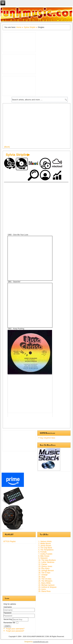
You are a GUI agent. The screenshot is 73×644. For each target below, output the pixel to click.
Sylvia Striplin (30, 27)
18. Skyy (42, 577)
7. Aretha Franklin (45, 554)
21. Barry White (45, 583)
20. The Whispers (45, 581)
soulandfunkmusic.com (41, 642)
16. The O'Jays (44, 573)
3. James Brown (45, 546)
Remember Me (9, 622)
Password (7, 613)
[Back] (7, 147)
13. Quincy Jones (45, 566)
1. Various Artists (45, 541)
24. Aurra (42, 589)
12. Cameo (43, 564)
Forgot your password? (15, 631)
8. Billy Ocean (44, 556)
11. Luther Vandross (46, 562)
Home (19, 27)
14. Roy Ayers (44, 568)
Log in (7, 626)
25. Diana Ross (45, 591)
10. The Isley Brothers (47, 560)
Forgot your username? (15, 629)
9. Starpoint (43, 558)
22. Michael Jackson (47, 585)
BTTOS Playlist (10, 541)
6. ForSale (43, 552)
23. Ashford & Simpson (47, 587)
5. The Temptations (46, 550)
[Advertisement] (35, 204)
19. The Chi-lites (45, 579)
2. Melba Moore (45, 544)
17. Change (43, 575)
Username (8, 607)
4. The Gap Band (45, 548)
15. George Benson (46, 571)
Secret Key (8, 619)
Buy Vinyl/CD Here (48, 438)
